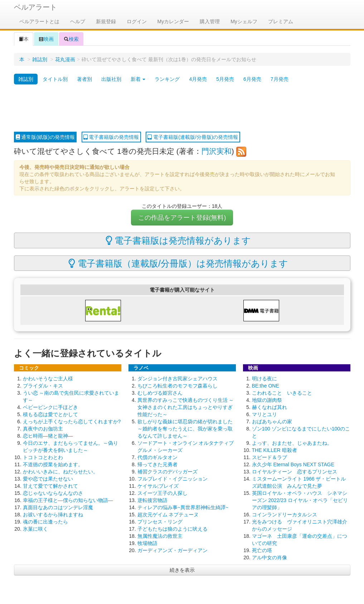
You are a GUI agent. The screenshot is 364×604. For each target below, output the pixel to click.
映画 (46, 39)
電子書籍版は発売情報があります (178, 240)
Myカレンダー (173, 21)
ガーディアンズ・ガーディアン (173, 550)
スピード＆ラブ (270, 457)
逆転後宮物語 (152, 500)
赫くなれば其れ (270, 407)
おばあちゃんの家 (272, 422)
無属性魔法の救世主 (160, 536)
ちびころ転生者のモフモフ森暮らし (178, 386)
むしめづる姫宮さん (160, 393)
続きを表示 (182, 570)
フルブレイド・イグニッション (173, 479)
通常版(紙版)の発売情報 (45, 137)
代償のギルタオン (157, 457)
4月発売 (198, 79)
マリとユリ (264, 414)
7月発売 (280, 79)
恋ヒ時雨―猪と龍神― (48, 436)
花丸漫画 (65, 59)
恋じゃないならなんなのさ (53, 493)
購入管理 (210, 21)
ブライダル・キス (43, 386)
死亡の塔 (262, 550)
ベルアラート (35, 7)
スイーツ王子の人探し (162, 493)
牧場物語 (147, 543)
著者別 (84, 79)
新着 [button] (138, 79)
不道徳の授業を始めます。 (53, 464)
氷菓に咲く (35, 529)
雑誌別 (40, 59)
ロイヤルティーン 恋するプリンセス (295, 472)
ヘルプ (78, 21)
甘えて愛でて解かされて (50, 486)
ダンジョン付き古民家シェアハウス (178, 379)
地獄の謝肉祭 (267, 400)
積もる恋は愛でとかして (50, 414)
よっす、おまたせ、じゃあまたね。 (292, 443)
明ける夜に (264, 379)
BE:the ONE (266, 386)
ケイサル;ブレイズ (158, 486)
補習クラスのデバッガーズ (168, 472)
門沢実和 (217, 151)
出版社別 (111, 79)
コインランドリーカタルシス (285, 515)
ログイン (137, 21)
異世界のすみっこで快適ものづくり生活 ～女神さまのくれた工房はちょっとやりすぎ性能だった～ (186, 407)
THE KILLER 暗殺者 (275, 450)
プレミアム (281, 21)
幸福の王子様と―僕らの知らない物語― (68, 500)
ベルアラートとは (39, 21)
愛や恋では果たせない (48, 479)
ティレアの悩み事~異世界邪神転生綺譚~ (183, 507)
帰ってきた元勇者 (157, 464)
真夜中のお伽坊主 (43, 429)
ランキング (167, 79)
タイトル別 (55, 79)
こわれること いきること (282, 393)
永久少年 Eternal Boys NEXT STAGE (293, 464)
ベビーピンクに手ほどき (50, 407)
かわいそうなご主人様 (48, 379)
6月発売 (252, 79)
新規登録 (106, 21)
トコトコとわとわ (43, 457)
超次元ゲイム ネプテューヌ (168, 515)
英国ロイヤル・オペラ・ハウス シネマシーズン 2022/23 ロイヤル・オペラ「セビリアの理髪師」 (300, 500)
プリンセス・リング (160, 522)
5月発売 (225, 79)
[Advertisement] (182, 108)
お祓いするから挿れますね (53, 515)
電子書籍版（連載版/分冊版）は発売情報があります (178, 263)
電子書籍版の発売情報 (111, 137)
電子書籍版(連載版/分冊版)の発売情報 (193, 137)
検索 (71, 39)
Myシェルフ (244, 21)
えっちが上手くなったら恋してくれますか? (72, 422)
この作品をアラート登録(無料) (182, 218)
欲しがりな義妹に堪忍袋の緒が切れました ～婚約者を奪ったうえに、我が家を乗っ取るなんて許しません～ (185, 429)
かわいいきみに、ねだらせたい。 (60, 472)
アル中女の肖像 (270, 557)
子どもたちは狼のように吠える (173, 529)
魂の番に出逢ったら (45, 522)
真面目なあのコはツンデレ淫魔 (58, 507)
